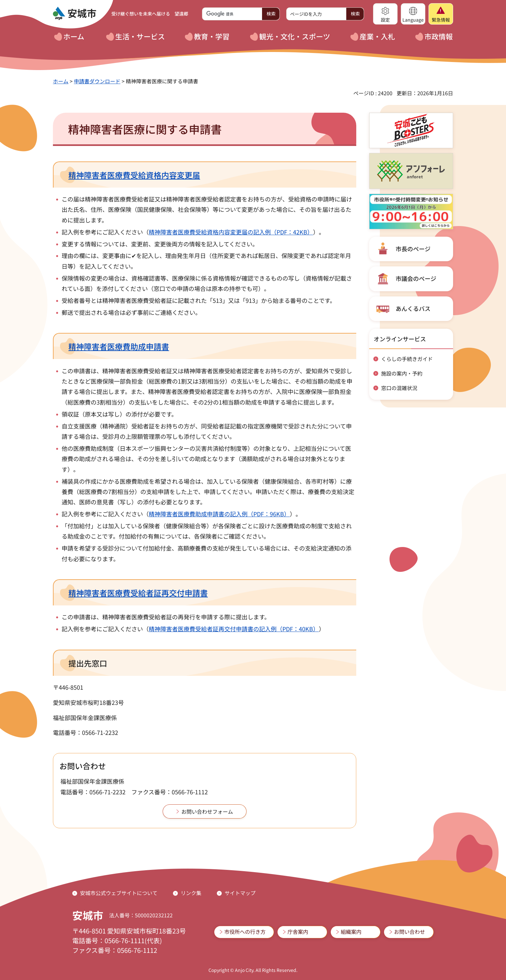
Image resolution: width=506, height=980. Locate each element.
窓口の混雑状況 (399, 388)
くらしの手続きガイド (407, 359)
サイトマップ (240, 893)
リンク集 (191, 893)
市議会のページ (416, 278)
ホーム (61, 81)
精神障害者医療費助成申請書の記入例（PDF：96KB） (219, 514)
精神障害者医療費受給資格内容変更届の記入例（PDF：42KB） (231, 232)
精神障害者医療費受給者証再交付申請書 (138, 593)
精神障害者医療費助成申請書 (119, 346)
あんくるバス (413, 308)
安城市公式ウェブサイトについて (119, 893)
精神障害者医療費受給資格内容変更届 (134, 175)
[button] (385, 14)
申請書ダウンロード (97, 81)
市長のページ (413, 249)
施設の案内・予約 (402, 373)
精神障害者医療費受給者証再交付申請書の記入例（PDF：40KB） (234, 629)
